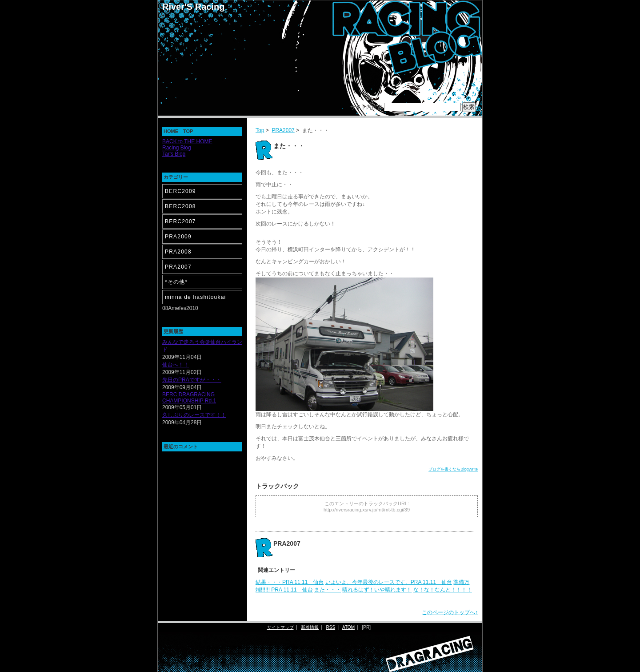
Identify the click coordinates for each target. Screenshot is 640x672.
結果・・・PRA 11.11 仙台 (290, 582)
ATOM (348, 627)
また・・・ (328, 590)
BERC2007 (180, 221)
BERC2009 (180, 191)
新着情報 (310, 627)
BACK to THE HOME (187, 141)
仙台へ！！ (176, 365)
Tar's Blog (174, 154)
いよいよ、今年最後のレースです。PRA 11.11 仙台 (389, 582)
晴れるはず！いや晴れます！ (377, 590)
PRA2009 (178, 237)
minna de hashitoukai (195, 297)
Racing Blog (177, 148)
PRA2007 (283, 130)
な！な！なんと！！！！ (443, 590)
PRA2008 (178, 252)
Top (260, 130)
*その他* (176, 282)
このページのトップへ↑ (450, 612)
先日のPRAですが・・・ (192, 380)
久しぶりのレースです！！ (194, 415)
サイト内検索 (366, 107)
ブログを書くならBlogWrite (453, 469)
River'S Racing (193, 7)
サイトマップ (280, 627)
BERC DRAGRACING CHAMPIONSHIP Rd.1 (189, 398)
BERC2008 (180, 206)
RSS (331, 627)
